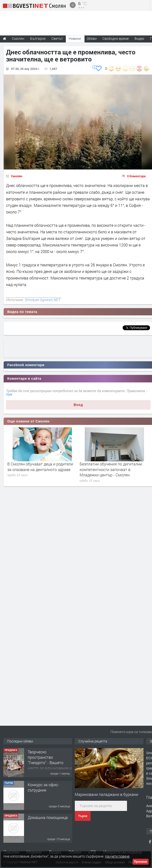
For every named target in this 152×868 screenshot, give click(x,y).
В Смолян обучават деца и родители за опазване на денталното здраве (40, 467)
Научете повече (117, 856)
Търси (83, 816)
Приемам (141, 862)
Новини (75, 38)
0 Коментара (136, 176)
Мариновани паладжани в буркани (106, 794)
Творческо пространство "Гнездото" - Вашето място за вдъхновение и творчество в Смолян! (50, 763)
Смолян (17, 176)
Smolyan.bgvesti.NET (42, 300)
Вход (78, 405)
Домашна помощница (48, 817)
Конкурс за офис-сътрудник (43, 787)
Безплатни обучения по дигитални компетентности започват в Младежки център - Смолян (111, 469)
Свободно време (116, 38)
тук (9, 394)
